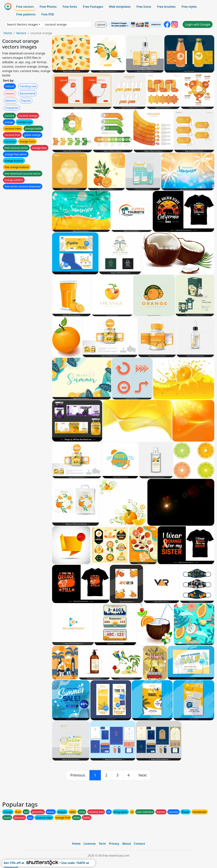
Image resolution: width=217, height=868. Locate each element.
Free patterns (26, 14)
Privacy (114, 844)
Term (102, 844)
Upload (101, 25)
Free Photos (48, 7)
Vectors (21, 33)
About (127, 844)
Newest (10, 93)
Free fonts (70, 7)
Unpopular (12, 108)
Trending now (28, 86)
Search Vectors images (22, 24)
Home (8, 33)
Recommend (28, 93)
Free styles (189, 7)
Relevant (11, 101)
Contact (139, 844)
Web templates (120, 7)
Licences (90, 844)
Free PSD (48, 14)
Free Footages (93, 7)
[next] (143, 775)
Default (10, 86)
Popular (26, 101)
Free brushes (166, 7)
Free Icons (144, 7)
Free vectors (25, 7)
